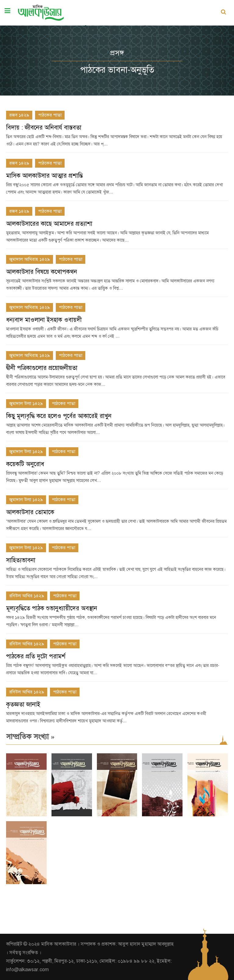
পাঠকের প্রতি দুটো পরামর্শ (36, 656)
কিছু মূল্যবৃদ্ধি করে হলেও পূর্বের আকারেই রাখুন (59, 416)
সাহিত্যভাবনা (21, 560)
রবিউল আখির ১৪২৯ (27, 596)
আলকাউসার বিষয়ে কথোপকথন (42, 272)
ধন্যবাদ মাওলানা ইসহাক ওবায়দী (44, 320)
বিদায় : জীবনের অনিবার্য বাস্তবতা (44, 128)
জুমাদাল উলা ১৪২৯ (26, 403)
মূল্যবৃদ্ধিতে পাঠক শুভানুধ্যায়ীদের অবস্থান (52, 608)
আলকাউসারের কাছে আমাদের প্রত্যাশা (49, 224)
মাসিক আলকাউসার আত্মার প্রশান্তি (44, 176)
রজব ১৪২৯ (19, 115)
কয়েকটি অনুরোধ (25, 464)
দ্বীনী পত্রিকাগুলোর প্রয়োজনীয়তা (42, 368)
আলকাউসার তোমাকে (30, 512)
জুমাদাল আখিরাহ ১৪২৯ (30, 259)
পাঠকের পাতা (50, 115)
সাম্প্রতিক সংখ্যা (30, 737)
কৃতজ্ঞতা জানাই (23, 704)
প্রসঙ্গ (117, 53)
